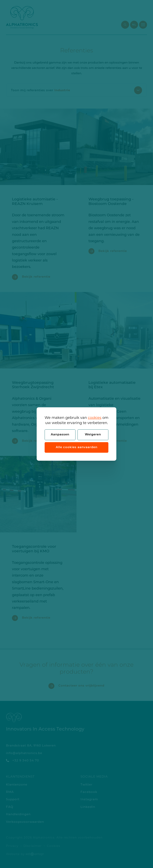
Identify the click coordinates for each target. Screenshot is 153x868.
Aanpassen (60, 435)
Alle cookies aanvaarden (77, 447)
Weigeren (93, 435)
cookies (95, 418)
